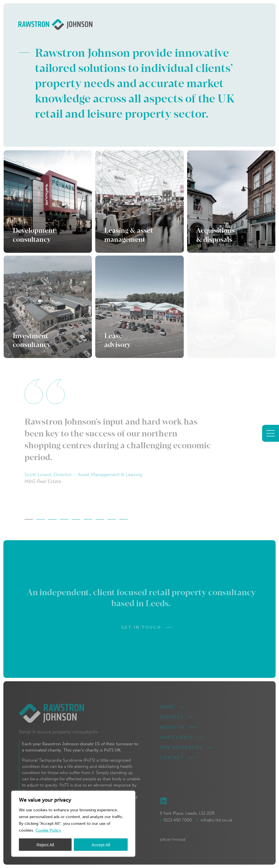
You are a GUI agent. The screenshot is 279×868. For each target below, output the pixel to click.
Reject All (45, 845)
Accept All (101, 845)
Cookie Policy (48, 830)
